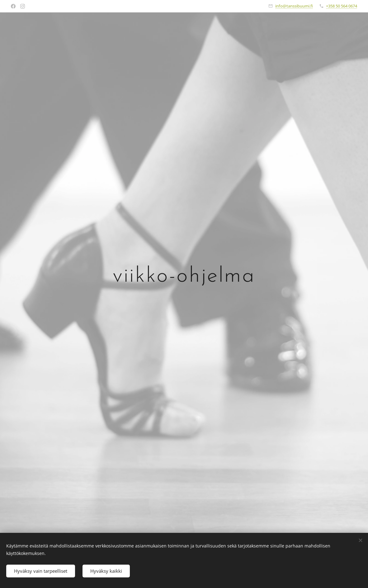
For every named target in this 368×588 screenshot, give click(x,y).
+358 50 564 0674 (342, 6)
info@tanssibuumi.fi (294, 6)
